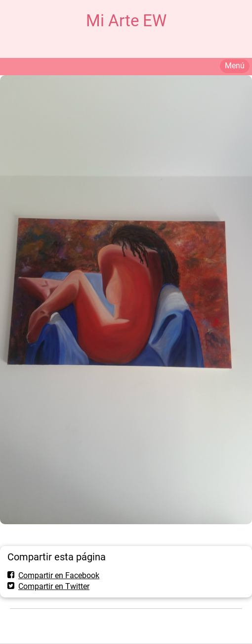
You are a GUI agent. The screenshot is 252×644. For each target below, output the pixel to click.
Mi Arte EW (126, 21)
